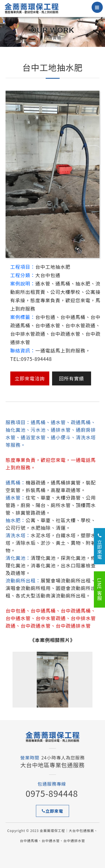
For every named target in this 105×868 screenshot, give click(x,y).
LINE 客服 (100, 589)
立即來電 (52, 811)
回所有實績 (72, 378)
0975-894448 (52, 793)
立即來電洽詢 (30, 378)
